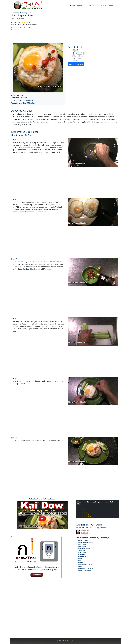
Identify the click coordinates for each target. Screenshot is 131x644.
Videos (104, 5)
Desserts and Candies (85, 565)
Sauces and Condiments (86, 569)
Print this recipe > (76, 64)
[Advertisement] (92, 27)
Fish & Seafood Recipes (86, 543)
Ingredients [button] (92, 5)
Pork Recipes (82, 545)
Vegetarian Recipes (84, 549)
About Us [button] (113, 5)
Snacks (81, 563)
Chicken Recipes (83, 541)
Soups (80, 561)
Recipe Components (85, 571)
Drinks (80, 567)
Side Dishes (82, 555)
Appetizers (82, 551)
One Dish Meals (83, 557)
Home (73, 5)
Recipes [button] (81, 5)
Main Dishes (82, 553)
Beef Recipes (82, 547)
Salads (80, 559)
